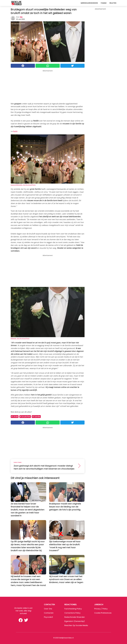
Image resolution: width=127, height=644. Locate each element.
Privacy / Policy (101, 609)
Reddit (15, 131)
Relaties (113, 3)
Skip (21, 17)
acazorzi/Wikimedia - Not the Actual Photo (23, 185)
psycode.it (48, 617)
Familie (104, 3)
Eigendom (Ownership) (75, 621)
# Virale (15, 417)
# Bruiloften (25, 417)
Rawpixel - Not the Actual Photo (20, 338)
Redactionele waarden (75, 617)
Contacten (49, 613)
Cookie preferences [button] (103, 613)
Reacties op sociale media (76, 625)
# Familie (36, 417)
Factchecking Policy (73, 609)
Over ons (48, 609)
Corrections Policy (72, 613)
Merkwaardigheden (89, 3)
